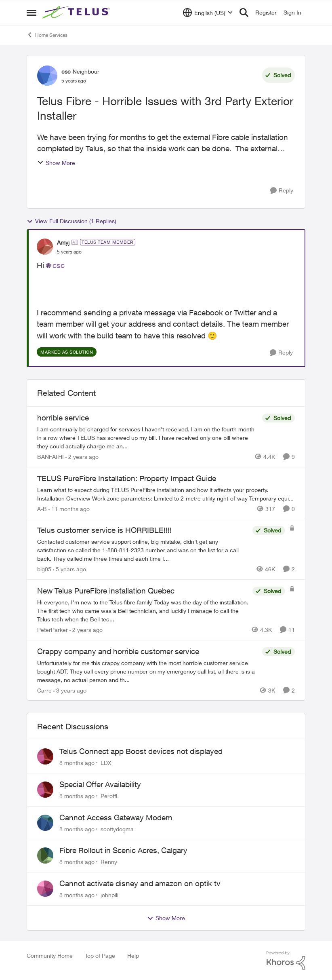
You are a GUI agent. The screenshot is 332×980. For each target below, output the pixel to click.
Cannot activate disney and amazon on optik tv (140, 883)
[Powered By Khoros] (286, 961)
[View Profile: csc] (47, 76)
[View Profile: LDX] (45, 756)
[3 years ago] (70, 690)
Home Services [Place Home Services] (47, 35)
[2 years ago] (82, 457)
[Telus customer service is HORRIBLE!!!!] (143, 550)
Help (133, 956)
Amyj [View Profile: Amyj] (63, 242)
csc (59, 265)
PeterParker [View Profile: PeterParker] (53, 630)
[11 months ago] (69, 508)
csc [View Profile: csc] (66, 71)
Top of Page (100, 956)
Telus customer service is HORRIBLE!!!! (104, 530)
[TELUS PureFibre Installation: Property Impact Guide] (166, 494)
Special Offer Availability (100, 784)
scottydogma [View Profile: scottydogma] (117, 829)
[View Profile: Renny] (45, 855)
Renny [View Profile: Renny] (109, 862)
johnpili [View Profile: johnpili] (109, 895)
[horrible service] (148, 438)
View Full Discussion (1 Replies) (71, 221)
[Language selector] (208, 13)
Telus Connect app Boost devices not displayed (141, 751)
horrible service (63, 418)
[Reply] (282, 191)
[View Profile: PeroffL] (45, 790)
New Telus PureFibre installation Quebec (106, 591)
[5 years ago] (69, 569)
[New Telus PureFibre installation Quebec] (143, 611)
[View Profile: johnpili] (45, 889)
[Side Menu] (32, 13)
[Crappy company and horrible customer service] (148, 671)
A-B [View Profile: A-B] (42, 508)
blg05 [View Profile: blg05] (44, 569)
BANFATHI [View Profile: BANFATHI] (50, 457)
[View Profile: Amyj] (45, 247)
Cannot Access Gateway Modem (116, 817)
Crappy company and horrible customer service (118, 651)
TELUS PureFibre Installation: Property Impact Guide (127, 478)
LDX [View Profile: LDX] (106, 763)
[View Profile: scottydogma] (45, 823)
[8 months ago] (77, 763)
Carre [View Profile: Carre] (44, 690)
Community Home (50, 956)
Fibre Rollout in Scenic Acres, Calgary (123, 850)
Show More (56, 163)
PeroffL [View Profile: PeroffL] (110, 796)
